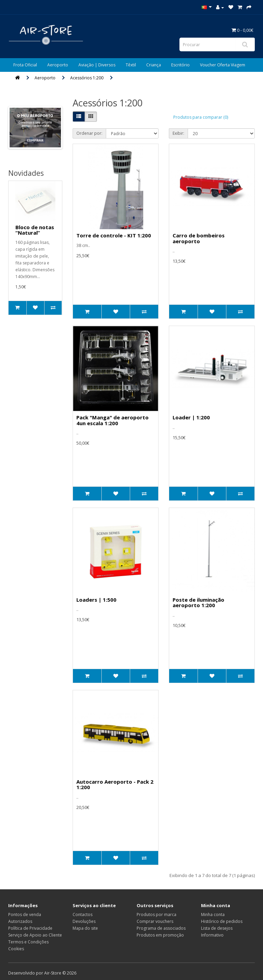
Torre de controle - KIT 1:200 (114, 235)
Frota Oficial (25, 65)
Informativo (212, 935)
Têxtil (131, 65)
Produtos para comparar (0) (201, 117)
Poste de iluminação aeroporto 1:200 (198, 603)
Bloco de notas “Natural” (35, 230)
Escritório (180, 65)
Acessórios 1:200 (87, 78)
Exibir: (178, 133)
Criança (154, 65)
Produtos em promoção (160, 935)
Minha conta (213, 914)
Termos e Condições (28, 942)
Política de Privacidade (30, 928)
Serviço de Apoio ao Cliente (35, 935)
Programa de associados (161, 928)
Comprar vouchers (155, 921)
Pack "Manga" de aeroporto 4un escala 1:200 (112, 420)
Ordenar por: (89, 133)
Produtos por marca (156, 914)
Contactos (83, 914)
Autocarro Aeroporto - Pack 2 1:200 (115, 785)
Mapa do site (85, 928)
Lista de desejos (217, 928)
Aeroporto (58, 65)
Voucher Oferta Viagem (223, 65)
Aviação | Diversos (97, 65)
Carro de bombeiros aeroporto (199, 238)
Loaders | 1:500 (96, 600)
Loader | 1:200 (191, 417)
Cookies (16, 949)
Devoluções (84, 921)
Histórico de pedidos (222, 921)
